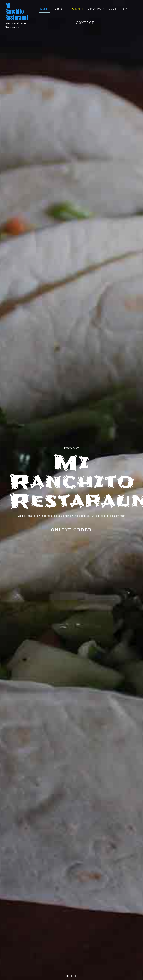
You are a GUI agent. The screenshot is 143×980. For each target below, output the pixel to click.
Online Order (72, 530)
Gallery (118, 9)
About (61, 9)
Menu (78, 9)
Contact (85, 23)
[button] (67, 976)
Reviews (96, 9)
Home (44, 9)
